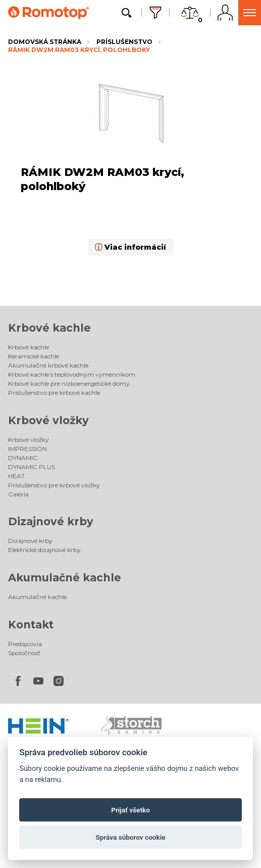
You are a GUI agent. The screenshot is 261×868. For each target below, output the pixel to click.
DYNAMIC (23, 458)
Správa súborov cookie (130, 837)
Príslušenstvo (124, 42)
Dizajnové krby (51, 521)
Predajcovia (25, 644)
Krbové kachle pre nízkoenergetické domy (69, 383)
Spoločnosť (24, 653)
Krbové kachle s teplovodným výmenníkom (72, 374)
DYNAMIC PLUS (32, 467)
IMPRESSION (28, 449)
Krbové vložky (48, 420)
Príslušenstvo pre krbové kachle (54, 393)
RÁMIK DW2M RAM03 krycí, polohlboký (79, 50)
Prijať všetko (130, 810)
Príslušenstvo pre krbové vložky (54, 485)
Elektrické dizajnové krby (44, 550)
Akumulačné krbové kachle (48, 365)
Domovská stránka (45, 42)
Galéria (18, 494)
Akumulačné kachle (65, 578)
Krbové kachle (49, 328)
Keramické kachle (34, 356)
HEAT (16, 476)
